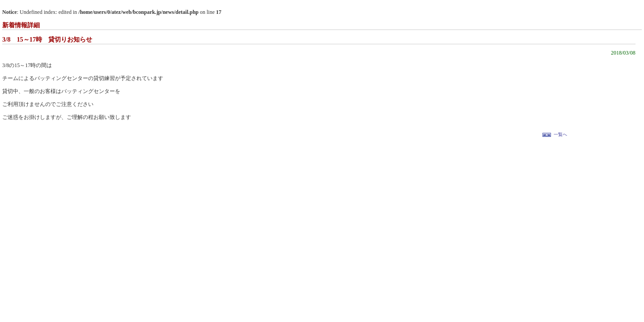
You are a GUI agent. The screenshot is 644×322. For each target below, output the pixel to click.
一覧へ (560, 134)
